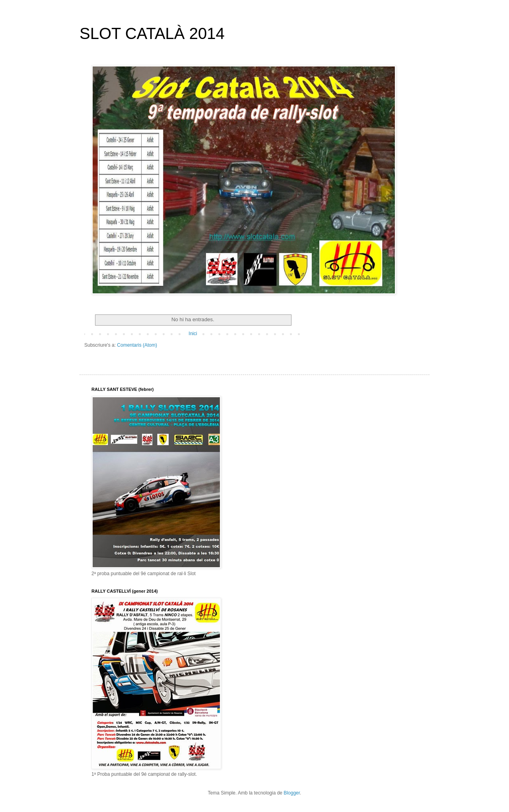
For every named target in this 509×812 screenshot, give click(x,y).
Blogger (292, 793)
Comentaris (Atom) (137, 345)
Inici (193, 334)
